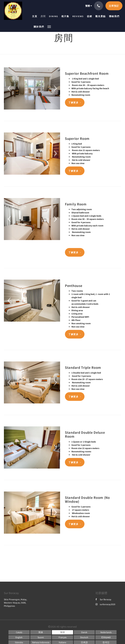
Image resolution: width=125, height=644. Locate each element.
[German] (84, 637)
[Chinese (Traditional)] (62, 632)
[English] (19, 637)
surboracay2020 (105, 604)
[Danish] (84, 632)
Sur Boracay (103, 599)
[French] (62, 637)
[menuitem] (35, 16)
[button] (49, 26)
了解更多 (73, 103)
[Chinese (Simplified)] (41, 632)
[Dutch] (106, 632)
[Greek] (106, 637)
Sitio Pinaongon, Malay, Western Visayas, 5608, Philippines (16, 603)
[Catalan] (19, 632)
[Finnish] (41, 637)
